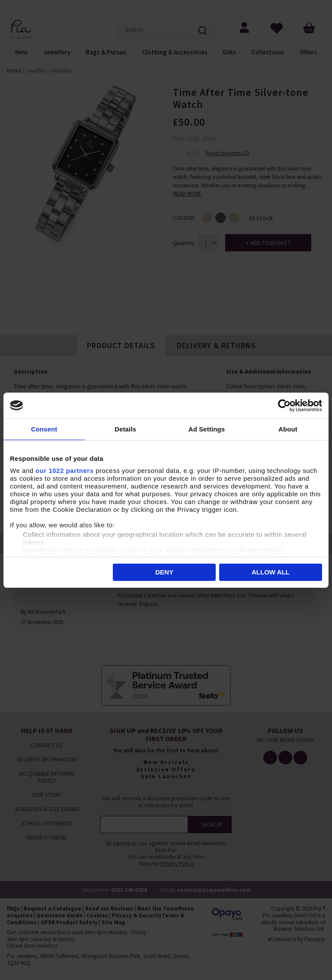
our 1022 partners (64, 471)
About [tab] (288, 429)
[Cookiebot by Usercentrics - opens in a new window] (284, 406)
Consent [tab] (44, 429)
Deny (164, 572)
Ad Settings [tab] (207, 429)
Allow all (271, 572)
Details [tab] (125, 429)
